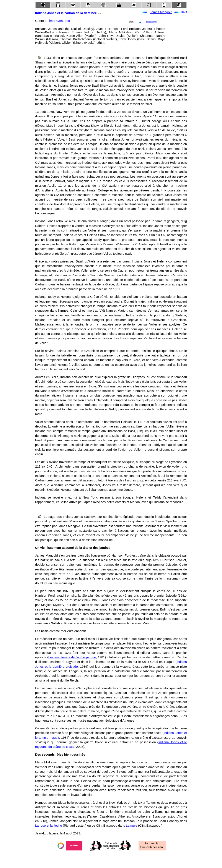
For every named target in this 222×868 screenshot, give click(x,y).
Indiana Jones (151, 22)
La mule (132, 826)
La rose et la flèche (49, 826)
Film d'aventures (58, 21)
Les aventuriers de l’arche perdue (72, 657)
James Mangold (161, 12)
